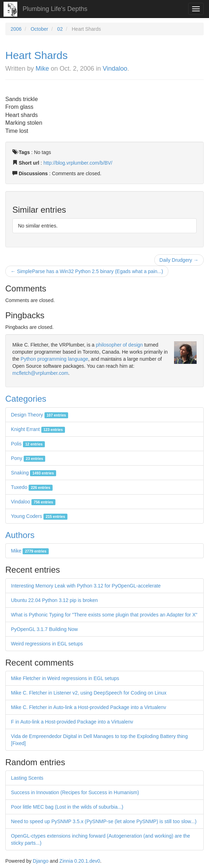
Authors (20, 535)
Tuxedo (32, 487)
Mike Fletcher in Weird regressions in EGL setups (65, 678)
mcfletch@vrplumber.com (40, 373)
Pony (28, 458)
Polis (28, 444)
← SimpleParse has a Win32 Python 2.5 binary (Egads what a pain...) (87, 271)
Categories (26, 399)
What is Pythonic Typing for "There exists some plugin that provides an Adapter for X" (104, 615)
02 (60, 29)
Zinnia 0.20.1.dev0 (80, 861)
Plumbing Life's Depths (55, 9)
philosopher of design (120, 345)
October (40, 29)
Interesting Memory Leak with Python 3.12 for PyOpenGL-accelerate (86, 586)
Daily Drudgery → (179, 260)
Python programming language (54, 359)
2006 (16, 29)
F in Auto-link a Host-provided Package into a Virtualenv (72, 722)
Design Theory (40, 415)
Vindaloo (115, 69)
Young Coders (39, 516)
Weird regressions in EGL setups (47, 644)
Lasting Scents (27, 778)
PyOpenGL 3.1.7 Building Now (44, 629)
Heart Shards (37, 55)
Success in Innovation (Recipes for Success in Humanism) (75, 792)
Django (41, 861)
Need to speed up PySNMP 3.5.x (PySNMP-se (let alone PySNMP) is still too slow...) (104, 821)
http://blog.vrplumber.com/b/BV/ (78, 163)
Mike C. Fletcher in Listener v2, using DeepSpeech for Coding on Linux (89, 693)
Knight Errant (38, 429)
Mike (42, 69)
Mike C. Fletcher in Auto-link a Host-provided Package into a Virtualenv (88, 707)
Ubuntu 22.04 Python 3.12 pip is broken (54, 600)
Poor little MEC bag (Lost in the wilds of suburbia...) (67, 807)
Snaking (34, 473)
